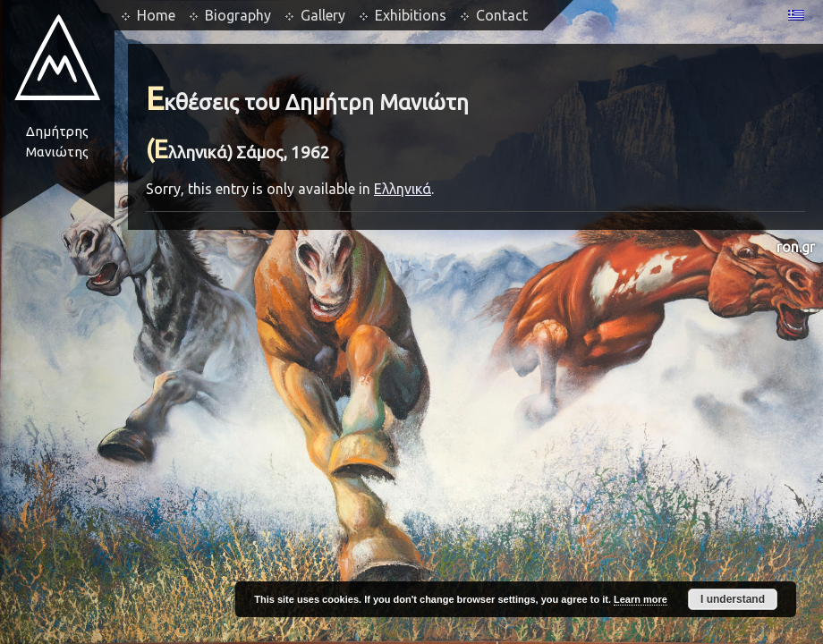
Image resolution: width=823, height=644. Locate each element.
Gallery (323, 15)
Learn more (641, 599)
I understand (733, 599)
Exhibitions (411, 15)
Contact (502, 15)
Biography (238, 15)
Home (156, 15)
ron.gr (796, 247)
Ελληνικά (403, 189)
